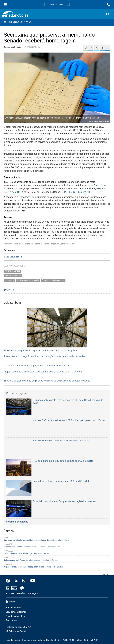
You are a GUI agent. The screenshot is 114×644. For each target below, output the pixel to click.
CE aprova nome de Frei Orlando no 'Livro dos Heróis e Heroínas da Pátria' (33, 547)
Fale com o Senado (16, 631)
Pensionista (11, 620)
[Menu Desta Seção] (57, 22)
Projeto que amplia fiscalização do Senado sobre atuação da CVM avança (43, 372)
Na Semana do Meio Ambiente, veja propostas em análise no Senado (31, 560)
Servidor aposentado (16, 616)
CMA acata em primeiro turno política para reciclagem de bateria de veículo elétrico (36, 540)
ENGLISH (10, 594)
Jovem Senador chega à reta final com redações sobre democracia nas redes (44, 356)
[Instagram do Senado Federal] (24, 581)
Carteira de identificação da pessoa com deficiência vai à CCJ (36, 366)
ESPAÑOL (21, 594)
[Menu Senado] (5, 4)
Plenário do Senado (12, 271)
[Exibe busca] (108, 14)
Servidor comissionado (17, 612)
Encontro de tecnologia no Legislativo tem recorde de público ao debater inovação (47, 381)
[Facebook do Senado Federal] (9, 581)
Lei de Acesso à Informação (28, 280)
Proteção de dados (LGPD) (18, 627)
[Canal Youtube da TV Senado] (32, 581)
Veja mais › (106, 574)
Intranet (11, 602)
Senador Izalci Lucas (13, 276)
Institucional (9, 280)
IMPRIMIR (9, 290)
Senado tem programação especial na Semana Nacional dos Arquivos (40, 350)
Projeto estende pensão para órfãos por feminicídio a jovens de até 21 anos (33, 567)
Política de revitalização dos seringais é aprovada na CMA (26, 553)
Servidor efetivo (13, 608)
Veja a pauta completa (15, 257)
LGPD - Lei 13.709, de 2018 (76, 192)
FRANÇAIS (33, 594)
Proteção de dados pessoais (53, 280)
